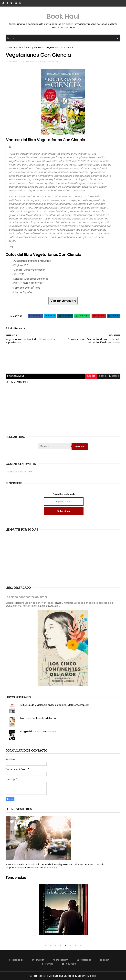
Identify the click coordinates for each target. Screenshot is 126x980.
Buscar (80, 446)
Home (9, 47)
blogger (91, 376)
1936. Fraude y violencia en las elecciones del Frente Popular (55, 705)
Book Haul (63, 16)
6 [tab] (70, 946)
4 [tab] (61, 946)
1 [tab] (46, 946)
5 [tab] (65, 946)
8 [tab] (80, 946)
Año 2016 (19, 47)
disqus (102, 376)
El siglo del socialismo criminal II (38, 731)
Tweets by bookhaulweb (19, 472)
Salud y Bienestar (35, 47)
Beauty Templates (87, 976)
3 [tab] (56, 946)
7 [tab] (75, 946)
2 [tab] (51, 946)
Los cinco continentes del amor (26, 597)
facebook (114, 376)
